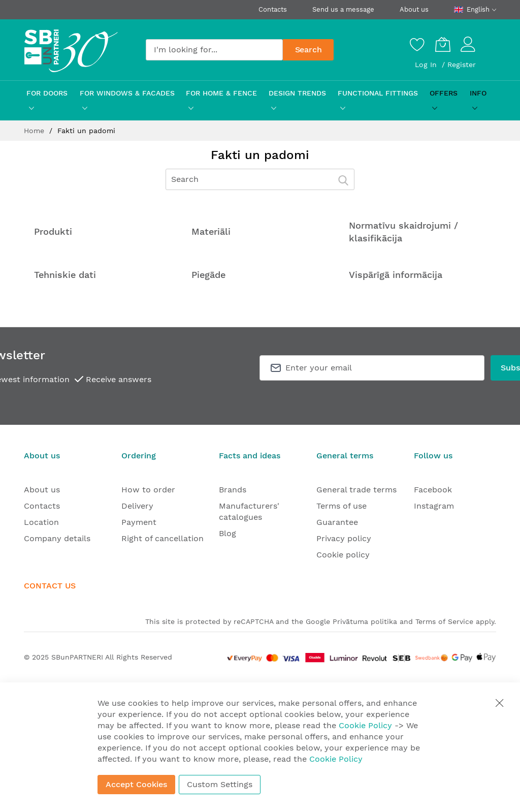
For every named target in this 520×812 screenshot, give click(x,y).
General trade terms (356, 490)
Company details (57, 538)
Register (462, 65)
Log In (427, 65)
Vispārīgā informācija (396, 275)
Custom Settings (220, 784)
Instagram (434, 506)
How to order (148, 490)
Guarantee (337, 522)
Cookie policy (343, 555)
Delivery (137, 506)
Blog (227, 533)
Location (41, 522)
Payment (139, 522)
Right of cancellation (162, 538)
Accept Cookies (136, 784)
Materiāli (211, 231)
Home (35, 131)
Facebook (433, 490)
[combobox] (214, 50)
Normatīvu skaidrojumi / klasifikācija (403, 232)
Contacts (273, 9)
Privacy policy (344, 538)
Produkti (53, 231)
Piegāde (208, 275)
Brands (233, 490)
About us (414, 9)
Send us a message (343, 9)
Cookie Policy (365, 725)
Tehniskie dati (65, 275)
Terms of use (342, 506)
